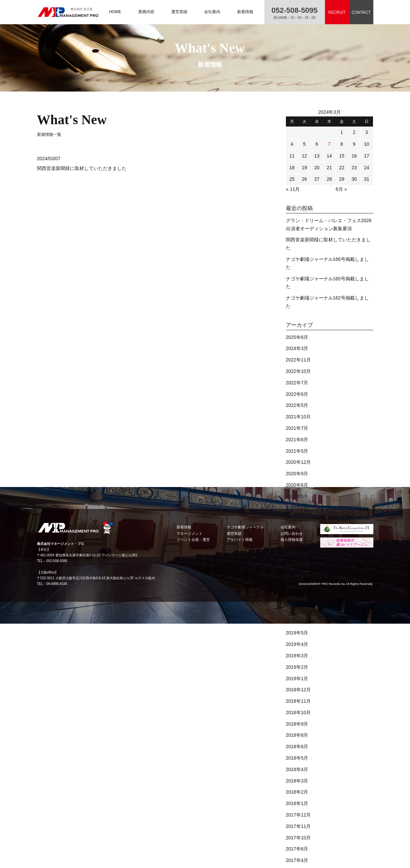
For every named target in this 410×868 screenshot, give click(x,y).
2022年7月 (297, 383)
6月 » (341, 189)
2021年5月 (297, 451)
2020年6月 (297, 485)
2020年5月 (297, 496)
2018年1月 (297, 803)
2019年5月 (297, 633)
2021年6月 (297, 440)
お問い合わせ (292, 533)
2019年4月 (297, 644)
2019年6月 (297, 622)
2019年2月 (297, 667)
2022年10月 (299, 371)
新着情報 (245, 12)
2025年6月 (297, 337)
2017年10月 (299, 838)
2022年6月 (297, 394)
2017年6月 (297, 849)
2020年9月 (297, 474)
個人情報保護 (292, 540)
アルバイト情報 (240, 540)
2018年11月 (299, 701)
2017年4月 (297, 860)
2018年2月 (297, 792)
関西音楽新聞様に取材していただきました (82, 168)
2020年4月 (297, 508)
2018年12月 (299, 690)
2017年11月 (299, 826)
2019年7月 (297, 610)
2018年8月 (297, 735)
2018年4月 (297, 769)
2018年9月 (297, 724)
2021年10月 (299, 417)
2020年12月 (299, 462)
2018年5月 (297, 758)
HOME (115, 12)
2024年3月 (297, 348)
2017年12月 (299, 815)
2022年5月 (297, 405)
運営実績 (179, 12)
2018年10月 (299, 713)
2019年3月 (297, 656)
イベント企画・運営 (193, 540)
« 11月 (293, 189)
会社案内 (212, 12)
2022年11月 (299, 360)
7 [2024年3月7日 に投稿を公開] (329, 144)
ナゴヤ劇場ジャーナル (245, 527)
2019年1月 (297, 679)
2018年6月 (297, 747)
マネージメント (190, 533)
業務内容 (146, 12)
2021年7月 (297, 428)
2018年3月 (297, 781)
